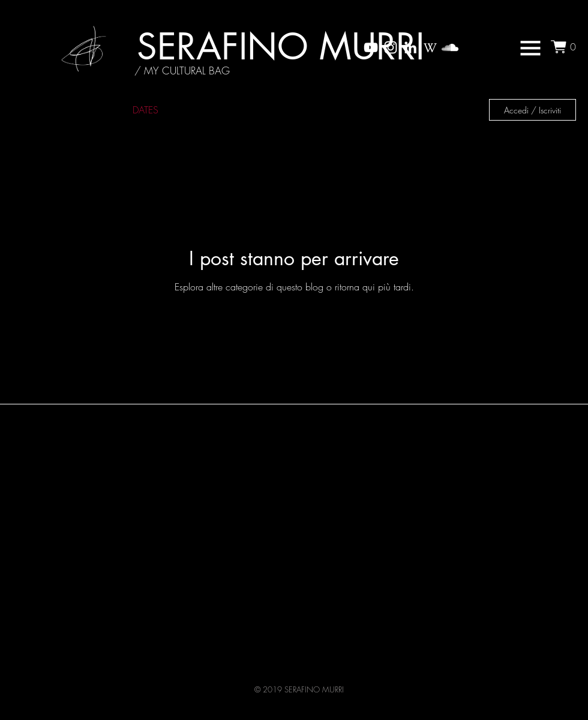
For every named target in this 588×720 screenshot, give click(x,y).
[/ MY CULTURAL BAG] (182, 71)
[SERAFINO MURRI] (280, 46)
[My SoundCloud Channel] (450, 47)
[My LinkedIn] (410, 47)
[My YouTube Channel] (371, 47)
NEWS (94, 110)
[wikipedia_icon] (430, 47)
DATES (145, 110)
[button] (530, 48)
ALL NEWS (34, 110)
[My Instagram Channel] (391, 47)
